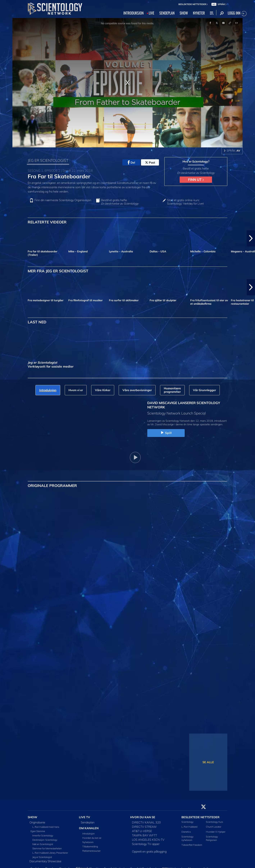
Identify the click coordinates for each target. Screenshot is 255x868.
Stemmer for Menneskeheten (47, 848)
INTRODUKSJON (134, 13)
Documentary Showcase (45, 861)
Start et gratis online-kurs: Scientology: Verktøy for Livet (185, 202)
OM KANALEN (89, 828)
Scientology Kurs (214, 822)
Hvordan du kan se (92, 838)
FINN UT (196, 180)
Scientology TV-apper (146, 844)
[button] (251, 238)
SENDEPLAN (167, 13)
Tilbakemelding (90, 846)
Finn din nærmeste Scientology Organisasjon (63, 200)
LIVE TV (85, 817)
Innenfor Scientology (43, 835)
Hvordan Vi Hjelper (216, 832)
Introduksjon (88, 833)
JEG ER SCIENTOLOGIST (48, 160)
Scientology (187, 822)
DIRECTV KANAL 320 (146, 822)
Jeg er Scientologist (42, 857)
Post (150, 162)
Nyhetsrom (88, 842)
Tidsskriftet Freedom (192, 845)
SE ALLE (208, 762)
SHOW (184, 13)
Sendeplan (88, 822)
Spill (166, 433)
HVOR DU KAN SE (143, 817)
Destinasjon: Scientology (45, 840)
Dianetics (186, 832)
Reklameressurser (91, 851)
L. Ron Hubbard (189, 827)
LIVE (152, 13)
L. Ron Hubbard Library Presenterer (50, 853)
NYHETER (199, 13)
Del (131, 162)
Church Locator (214, 827)
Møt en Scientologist (43, 844)
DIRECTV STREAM (144, 827)
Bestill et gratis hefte (120, 202)
